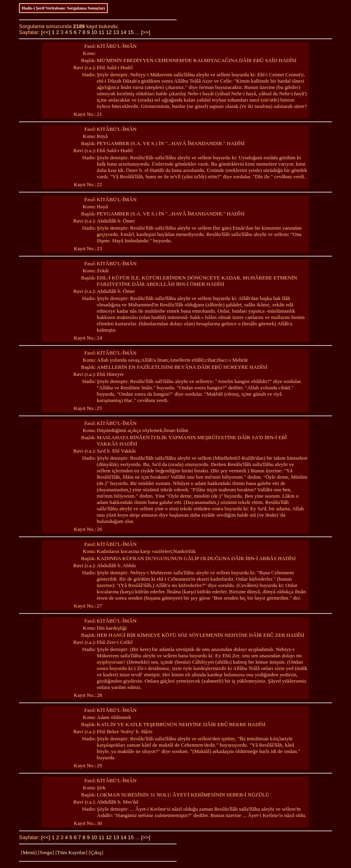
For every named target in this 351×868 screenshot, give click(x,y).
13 (116, 32)
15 (131, 32)
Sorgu (46, 852)
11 (102, 32)
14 (123, 32)
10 (94, 32)
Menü (29, 852)
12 (109, 32)
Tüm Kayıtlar (71, 852)
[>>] (145, 32)
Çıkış (96, 852)
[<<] (46, 32)
